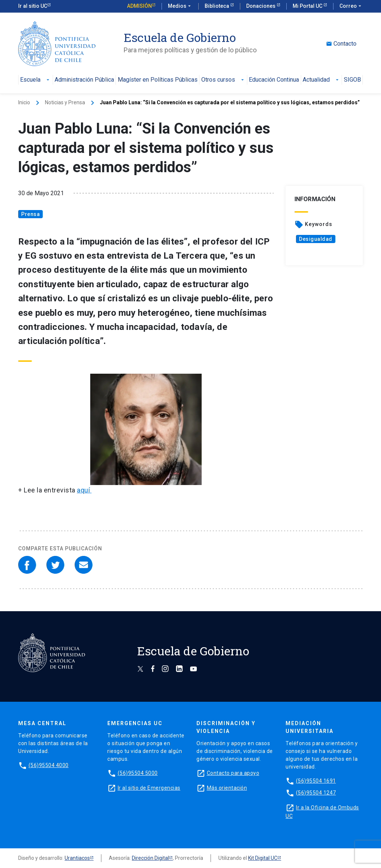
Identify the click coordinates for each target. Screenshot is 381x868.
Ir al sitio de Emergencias (149, 788)
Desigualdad (316, 239)
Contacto (341, 44)
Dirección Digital (150, 858)
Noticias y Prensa (65, 102)
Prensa (30, 214)
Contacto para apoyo (233, 773)
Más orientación (227, 788)
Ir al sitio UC (33, 6)
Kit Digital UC (263, 858)
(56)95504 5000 (138, 773)
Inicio (24, 102)
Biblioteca (217, 6)
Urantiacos (77, 858)
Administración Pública (84, 80)
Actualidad (321, 80)
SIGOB (352, 80)
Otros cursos (223, 80)
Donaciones (261, 6)
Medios (180, 6)
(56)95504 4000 (49, 765)
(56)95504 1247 (316, 793)
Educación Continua (274, 80)
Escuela (35, 80)
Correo (351, 6)
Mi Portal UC (308, 6)
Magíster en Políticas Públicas (158, 80)
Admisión (139, 6)
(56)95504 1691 (316, 781)
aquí (84, 490)
